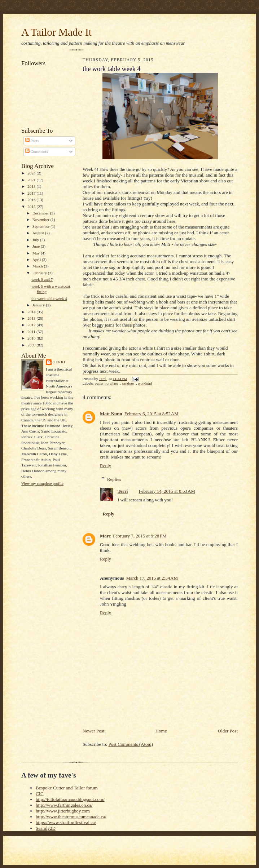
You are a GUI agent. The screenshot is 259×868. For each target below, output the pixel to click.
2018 (32, 186)
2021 (32, 180)
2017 (32, 193)
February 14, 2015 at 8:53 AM (167, 491)
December (41, 213)
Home (161, 731)
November (41, 220)
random (128, 383)
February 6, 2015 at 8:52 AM (152, 414)
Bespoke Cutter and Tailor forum (67, 788)
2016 (32, 200)
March (38, 266)
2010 (32, 338)
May (37, 253)
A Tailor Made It (56, 32)
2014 (32, 312)
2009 (32, 345)
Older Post (228, 731)
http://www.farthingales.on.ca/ (64, 805)
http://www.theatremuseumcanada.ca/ (71, 817)
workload (145, 383)
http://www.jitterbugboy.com (63, 811)
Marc (105, 536)
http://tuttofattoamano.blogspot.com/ (70, 799)
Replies (114, 479)
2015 (32, 207)
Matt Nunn (111, 414)
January (39, 305)
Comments (37, 151)
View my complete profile (42, 483)
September (42, 226)
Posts (32, 141)
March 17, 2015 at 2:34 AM (152, 578)
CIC (40, 794)
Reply (106, 466)
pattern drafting (107, 383)
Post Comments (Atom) (131, 744)
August (39, 233)
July (36, 240)
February (40, 273)
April (37, 260)
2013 (32, 318)
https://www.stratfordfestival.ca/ (66, 822)
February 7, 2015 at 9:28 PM (140, 536)
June (37, 246)
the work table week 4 (49, 298)
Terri (59, 362)
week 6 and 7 (42, 279)
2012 (32, 325)
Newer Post (93, 731)
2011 (32, 332)
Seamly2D (46, 828)
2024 (32, 173)
